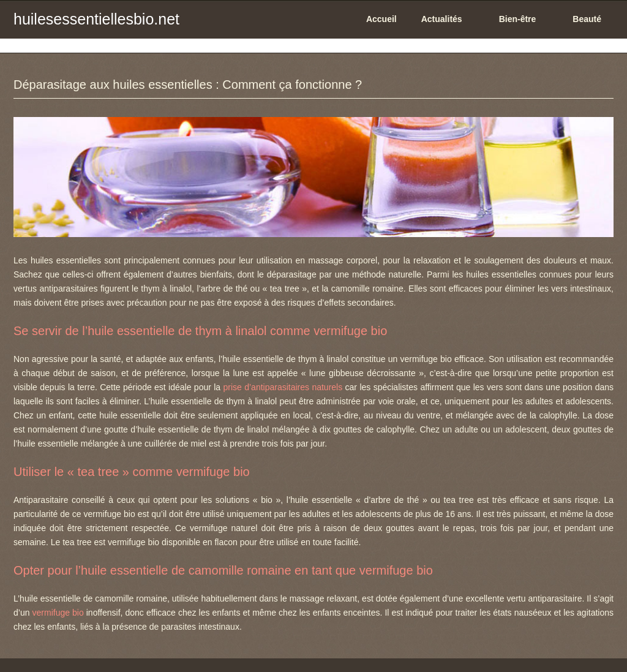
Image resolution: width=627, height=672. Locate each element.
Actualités (442, 19)
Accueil (381, 19)
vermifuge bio (58, 613)
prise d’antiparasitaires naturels (283, 387)
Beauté (587, 19)
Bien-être (518, 19)
